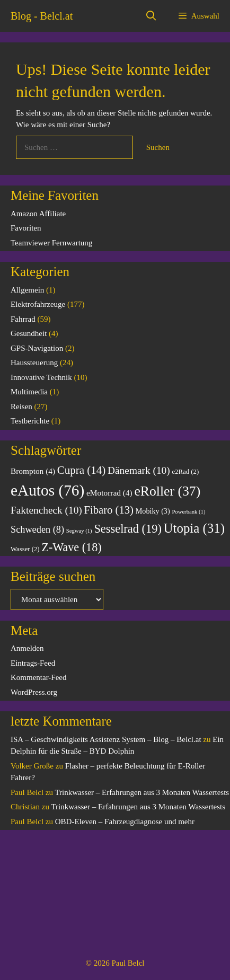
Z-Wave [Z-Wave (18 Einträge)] (71, 547)
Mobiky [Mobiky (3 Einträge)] (153, 511)
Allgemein (27, 290)
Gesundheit (29, 333)
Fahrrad (23, 319)
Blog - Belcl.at (42, 16)
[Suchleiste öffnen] (151, 16)
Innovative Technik (41, 377)
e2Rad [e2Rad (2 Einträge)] (185, 472)
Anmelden (27, 648)
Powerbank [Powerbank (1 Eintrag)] (188, 512)
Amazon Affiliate (38, 214)
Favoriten (26, 228)
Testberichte (30, 421)
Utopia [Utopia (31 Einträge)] (194, 528)
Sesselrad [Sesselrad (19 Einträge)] (127, 529)
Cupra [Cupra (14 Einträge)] (82, 470)
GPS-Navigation (37, 348)
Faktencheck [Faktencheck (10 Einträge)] (46, 510)
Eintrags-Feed (33, 663)
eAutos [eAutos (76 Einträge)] (47, 490)
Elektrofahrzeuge (38, 304)
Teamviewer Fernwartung (51, 243)
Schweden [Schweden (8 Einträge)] (37, 529)
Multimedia (29, 392)
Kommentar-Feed (39, 677)
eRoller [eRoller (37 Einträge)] (167, 491)
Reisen (21, 407)
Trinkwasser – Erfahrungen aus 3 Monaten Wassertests (142, 792)
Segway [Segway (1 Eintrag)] (79, 531)
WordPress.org (34, 692)
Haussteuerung (34, 363)
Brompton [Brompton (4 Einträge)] (33, 471)
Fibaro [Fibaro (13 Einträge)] (109, 510)
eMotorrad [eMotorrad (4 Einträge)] (109, 493)
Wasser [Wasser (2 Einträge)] (25, 549)
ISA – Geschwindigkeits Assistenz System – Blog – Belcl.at (106, 739)
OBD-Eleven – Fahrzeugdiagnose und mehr (125, 822)
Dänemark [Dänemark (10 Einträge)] (139, 470)
